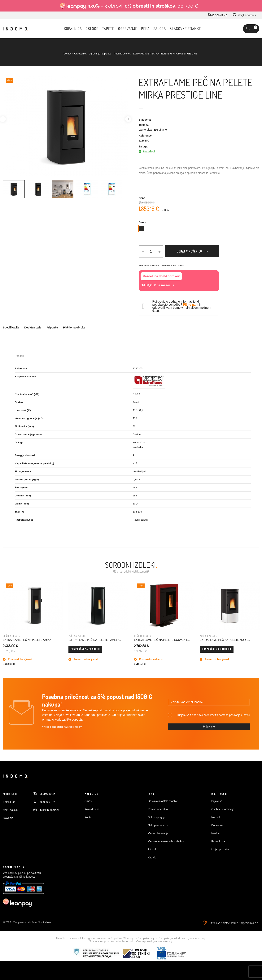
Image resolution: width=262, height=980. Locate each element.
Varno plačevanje (158, 833)
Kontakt (89, 817)
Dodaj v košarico (189, 251)
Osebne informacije (223, 809)
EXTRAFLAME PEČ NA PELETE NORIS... (225, 640)
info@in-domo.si (245, 15)
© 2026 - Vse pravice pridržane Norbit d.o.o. (27, 922)
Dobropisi (217, 825)
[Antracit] (142, 228)
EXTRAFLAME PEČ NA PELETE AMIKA (27, 640)
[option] (14, 189)
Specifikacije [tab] (11, 328)
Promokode (218, 841)
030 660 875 (44, 802)
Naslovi (216, 833)
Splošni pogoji (156, 817)
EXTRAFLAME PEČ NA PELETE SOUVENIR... (162, 640)
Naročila (216, 817)
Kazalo (152, 857)
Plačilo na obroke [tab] (74, 328)
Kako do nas (92, 809)
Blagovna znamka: (145, 122)
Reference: (146, 136)
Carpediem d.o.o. (249, 923)
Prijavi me (209, 727)
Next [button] (128, 119)
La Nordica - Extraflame (153, 130)
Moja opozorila (220, 849)
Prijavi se (217, 801)
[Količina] (151, 251)
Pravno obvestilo (158, 809)
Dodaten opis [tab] (33, 328)
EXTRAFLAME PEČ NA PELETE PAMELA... (95, 640)
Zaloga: (143, 146)
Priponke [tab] (52, 328)
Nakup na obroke (158, 825)
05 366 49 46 (217, 15)
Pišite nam (191, 305)
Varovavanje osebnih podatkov (166, 841)
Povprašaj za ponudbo (85, 649)
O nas (88, 801)
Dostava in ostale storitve (163, 801)
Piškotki (152, 849)
